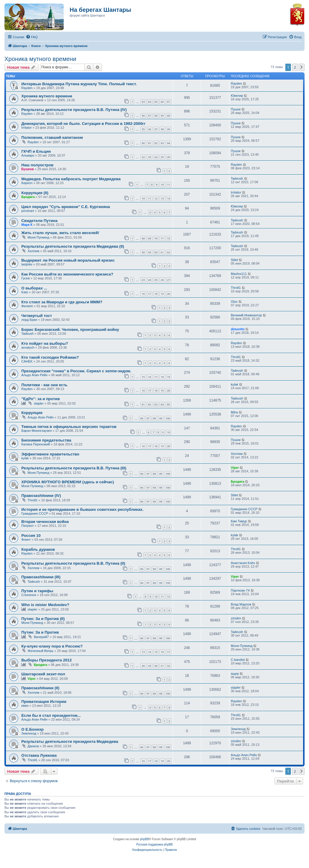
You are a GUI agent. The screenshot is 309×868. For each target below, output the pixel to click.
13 (162, 198)
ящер (235, 674)
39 (169, 129)
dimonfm (238, 329)
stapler (39, 403)
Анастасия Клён (243, 563)
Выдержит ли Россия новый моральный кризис (68, 260)
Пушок (236, 109)
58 (156, 116)
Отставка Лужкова (39, 755)
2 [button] (295, 67)
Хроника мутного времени (40, 59)
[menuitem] (32, 37)
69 (150, 238)
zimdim (236, 618)
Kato (25, 292)
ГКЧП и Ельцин (36, 151)
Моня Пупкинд (38, 237)
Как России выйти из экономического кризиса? (67, 274)
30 (156, 666)
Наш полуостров (37, 165)
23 (150, 157)
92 (156, 143)
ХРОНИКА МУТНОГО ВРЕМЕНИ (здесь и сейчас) (68, 482)
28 (143, 666)
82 (150, 404)
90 (143, 143)
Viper (235, 468)
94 (169, 143)
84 (162, 404)
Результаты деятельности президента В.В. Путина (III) (74, 468)
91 (150, 143)
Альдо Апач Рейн (34, 375)
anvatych (28, 347)
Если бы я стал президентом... (51, 715)
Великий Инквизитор (246, 315)
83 (156, 404)
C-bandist (238, 660)
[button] (302, 67)
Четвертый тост (37, 316)
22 (143, 157)
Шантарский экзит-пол (43, 674)
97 (148, 418)
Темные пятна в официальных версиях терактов (69, 427)
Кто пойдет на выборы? (45, 343)
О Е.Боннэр (32, 729)
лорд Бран (29, 320)
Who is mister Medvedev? (45, 605)
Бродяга (28, 197)
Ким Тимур (239, 521)
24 (156, 157)
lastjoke (27, 264)
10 (162, 185)
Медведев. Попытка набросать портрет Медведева (71, 179)
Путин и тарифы (37, 591)
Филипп (27, 306)
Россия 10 (31, 536)
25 (162, 157)
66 (162, 102)
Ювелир (237, 96)
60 (169, 116)
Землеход (29, 733)
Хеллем (33, 251)
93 (162, 143)
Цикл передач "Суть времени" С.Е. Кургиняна (66, 207)
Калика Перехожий (36, 444)
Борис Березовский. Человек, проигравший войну (70, 330)
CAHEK (27, 361)
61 (162, 252)
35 (143, 129)
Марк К (27, 225)
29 (150, 666)
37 (156, 129)
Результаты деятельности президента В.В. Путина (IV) (74, 110)
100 (168, 418)
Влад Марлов (241, 604)
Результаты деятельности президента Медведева (70, 741)
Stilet (234, 260)
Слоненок (29, 595)
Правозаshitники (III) (41, 577)
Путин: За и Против (40, 632)
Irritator (27, 128)
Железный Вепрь (41, 651)
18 (156, 294)
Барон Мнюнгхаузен (36, 431)
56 (143, 116)
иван (25, 706)
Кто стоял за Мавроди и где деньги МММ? (62, 302)
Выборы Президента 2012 (47, 660)
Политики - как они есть (44, 385)
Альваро (28, 155)
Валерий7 (41, 637)
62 (169, 252)
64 (150, 102)
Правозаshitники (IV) (41, 496)
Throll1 (236, 288)
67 (169, 102)
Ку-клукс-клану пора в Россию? (52, 646)
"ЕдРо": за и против (41, 399)
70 (156, 238)
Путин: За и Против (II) (43, 619)
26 (169, 157)
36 (150, 129)
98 (154, 418)
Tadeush (237, 178)
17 (150, 294)
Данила (33, 746)
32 (169, 666)
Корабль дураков (38, 549)
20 (169, 294)
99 (161, 418)
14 (169, 198)
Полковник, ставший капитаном (52, 137)
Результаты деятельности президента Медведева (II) (73, 246)
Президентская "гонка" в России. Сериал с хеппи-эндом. (76, 371)
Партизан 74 (240, 590)
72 (169, 238)
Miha (234, 412)
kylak (234, 384)
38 (162, 129)
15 (143, 377)
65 (156, 102)
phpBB (145, 839)
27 (169, 280)
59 (162, 116)
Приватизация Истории (44, 702)
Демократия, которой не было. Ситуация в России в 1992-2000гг (83, 124)
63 (143, 102)
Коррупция (32, 413)
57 (150, 116)
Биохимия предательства (46, 440)
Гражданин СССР (35, 513)
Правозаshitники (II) (40, 688)
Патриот (28, 526)
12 (156, 198)
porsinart (28, 211)
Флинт (26, 540)
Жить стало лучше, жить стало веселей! (60, 233)
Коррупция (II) (35, 193)
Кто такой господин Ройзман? (50, 357)
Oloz (234, 302)
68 (143, 238)
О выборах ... (34, 288)
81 (143, 404)
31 (162, 666)
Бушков (28, 169)
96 (142, 418)
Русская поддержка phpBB (154, 844)
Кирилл (27, 183)
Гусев (25, 278)
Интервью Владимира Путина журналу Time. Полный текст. (79, 84)
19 (162, 294)
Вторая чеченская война (45, 522)
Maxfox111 (239, 274)
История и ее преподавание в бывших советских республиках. (82, 509)
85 (169, 404)
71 (162, 238)
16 (143, 294)
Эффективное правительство (50, 454)
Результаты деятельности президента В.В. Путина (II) (73, 563)
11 (169, 185)
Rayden (27, 88)
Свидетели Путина (39, 221)
